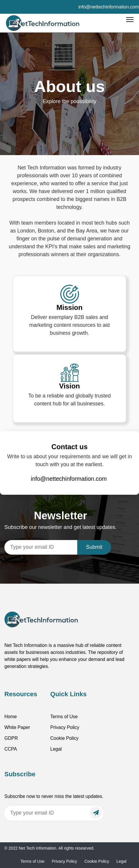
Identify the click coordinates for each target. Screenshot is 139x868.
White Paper (17, 727)
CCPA (11, 749)
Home (11, 717)
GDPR (11, 738)
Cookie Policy (65, 738)
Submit (94, 547)
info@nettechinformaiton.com (109, 7)
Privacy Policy (65, 727)
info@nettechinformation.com (69, 479)
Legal (56, 749)
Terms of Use (64, 717)
